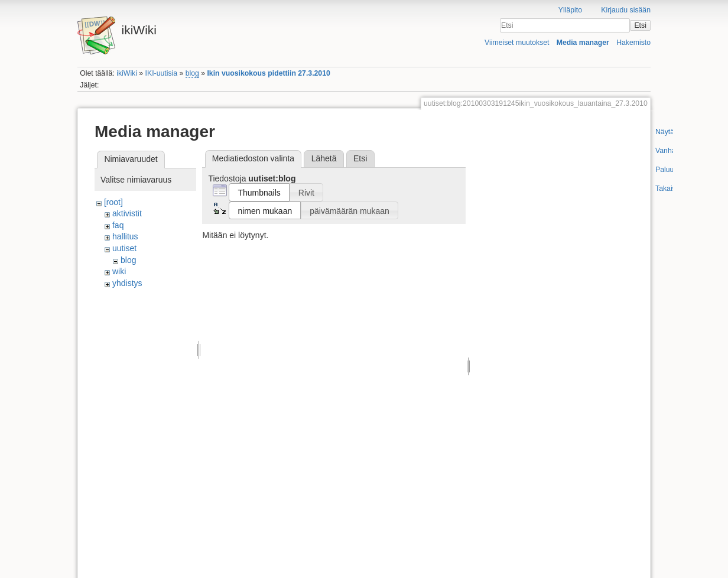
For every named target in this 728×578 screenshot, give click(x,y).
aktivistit (127, 213)
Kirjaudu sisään (626, 10)
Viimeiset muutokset (517, 43)
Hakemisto (633, 43)
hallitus (125, 236)
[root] (113, 202)
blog (192, 73)
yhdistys (127, 283)
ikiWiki (127, 73)
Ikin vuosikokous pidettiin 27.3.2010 (268, 73)
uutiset (124, 248)
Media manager (583, 43)
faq (118, 225)
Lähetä (324, 158)
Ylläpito (570, 10)
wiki (119, 271)
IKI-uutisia (161, 73)
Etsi (640, 25)
